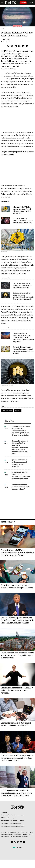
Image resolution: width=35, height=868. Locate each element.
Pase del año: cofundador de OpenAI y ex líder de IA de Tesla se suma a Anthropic (17, 690)
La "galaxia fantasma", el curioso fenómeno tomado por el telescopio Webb (22, 286)
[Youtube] (21, 842)
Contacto (18, 832)
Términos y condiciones (15, 834)
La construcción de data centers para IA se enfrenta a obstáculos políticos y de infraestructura (17, 655)
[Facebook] (12, 842)
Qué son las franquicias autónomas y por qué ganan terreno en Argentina (20, 463)
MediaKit (4, 832)
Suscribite (23, 3)
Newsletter (11, 832)
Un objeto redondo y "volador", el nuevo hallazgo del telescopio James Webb (23, 221)
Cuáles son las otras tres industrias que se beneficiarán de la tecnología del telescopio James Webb (23, 296)
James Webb (7, 411)
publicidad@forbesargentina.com (15, 815)
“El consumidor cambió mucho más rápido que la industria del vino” (21, 487)
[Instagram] (18, 842)
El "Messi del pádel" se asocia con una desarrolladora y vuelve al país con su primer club (21, 476)
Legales (25, 834)
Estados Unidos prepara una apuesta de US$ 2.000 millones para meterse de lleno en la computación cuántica (17, 620)
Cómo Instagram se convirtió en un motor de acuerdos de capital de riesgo (17, 587)
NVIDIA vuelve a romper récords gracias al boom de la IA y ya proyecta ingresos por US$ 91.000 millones (16, 793)
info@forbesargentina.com (12, 818)
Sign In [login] (31, 3)
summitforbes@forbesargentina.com (15, 821)
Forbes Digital (5, 39)
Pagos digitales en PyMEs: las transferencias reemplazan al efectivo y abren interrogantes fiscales (17, 553)
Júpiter (18, 411)
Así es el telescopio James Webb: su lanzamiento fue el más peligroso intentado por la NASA (23, 350)
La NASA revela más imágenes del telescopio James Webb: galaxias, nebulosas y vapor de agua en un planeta (23, 338)
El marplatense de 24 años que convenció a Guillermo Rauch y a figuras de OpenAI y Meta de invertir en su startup (21, 431)
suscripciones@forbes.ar (15, 823)
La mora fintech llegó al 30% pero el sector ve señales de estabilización (16, 724)
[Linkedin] (24, 842)
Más (20, 421)
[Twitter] (15, 842)
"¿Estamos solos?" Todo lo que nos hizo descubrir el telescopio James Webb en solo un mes (22, 210)
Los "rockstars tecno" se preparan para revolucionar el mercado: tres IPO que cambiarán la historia (17, 758)
